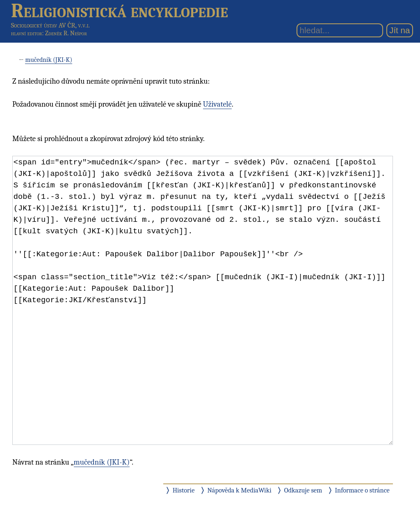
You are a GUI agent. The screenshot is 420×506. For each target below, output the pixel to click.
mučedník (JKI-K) (49, 60)
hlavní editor (27, 33)
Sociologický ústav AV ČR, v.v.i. (50, 25)
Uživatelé (217, 104)
